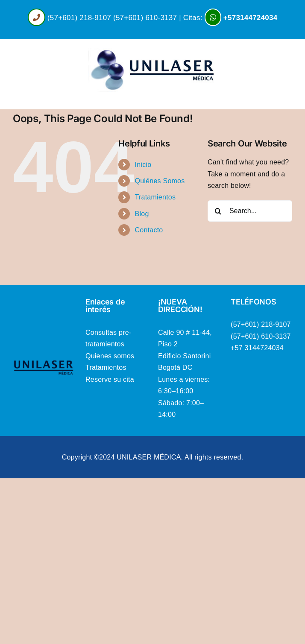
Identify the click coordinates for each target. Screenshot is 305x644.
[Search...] (250, 211)
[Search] (218, 211)
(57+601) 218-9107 (79, 18)
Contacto (149, 230)
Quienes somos (110, 356)
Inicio (143, 165)
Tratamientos (155, 197)
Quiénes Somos (160, 181)
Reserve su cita (110, 379)
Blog (142, 214)
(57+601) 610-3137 (145, 18)
